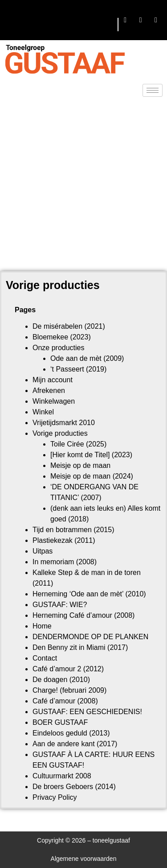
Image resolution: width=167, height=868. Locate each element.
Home (42, 626)
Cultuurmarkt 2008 (62, 776)
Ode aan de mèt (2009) (87, 358)
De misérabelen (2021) (69, 326)
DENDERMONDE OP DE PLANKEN (90, 637)
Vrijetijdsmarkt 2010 (64, 423)
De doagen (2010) (61, 680)
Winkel (43, 412)
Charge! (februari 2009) (69, 690)
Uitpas (43, 551)
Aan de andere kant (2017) (75, 744)
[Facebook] (125, 20)
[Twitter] (141, 20)
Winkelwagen (54, 401)
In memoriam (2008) (65, 562)
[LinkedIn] (156, 20)
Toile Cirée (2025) (78, 444)
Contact (45, 658)
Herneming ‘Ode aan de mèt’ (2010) (89, 594)
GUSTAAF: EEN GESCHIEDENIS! (87, 712)
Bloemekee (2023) (62, 337)
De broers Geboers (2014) (74, 787)
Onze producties (59, 348)
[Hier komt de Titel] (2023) (91, 455)
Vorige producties (60, 433)
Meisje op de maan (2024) (92, 476)
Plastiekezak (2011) (64, 540)
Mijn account (53, 380)
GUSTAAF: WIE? (60, 605)
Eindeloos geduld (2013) (71, 733)
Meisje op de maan (80, 465)
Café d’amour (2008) (65, 701)
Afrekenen (49, 391)
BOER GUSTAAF (60, 722)
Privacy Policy (55, 797)
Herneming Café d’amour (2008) (83, 615)
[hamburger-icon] (108, 25)
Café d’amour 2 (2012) (68, 669)
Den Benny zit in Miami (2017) (80, 647)
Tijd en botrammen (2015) (73, 530)
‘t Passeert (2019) (78, 369)
